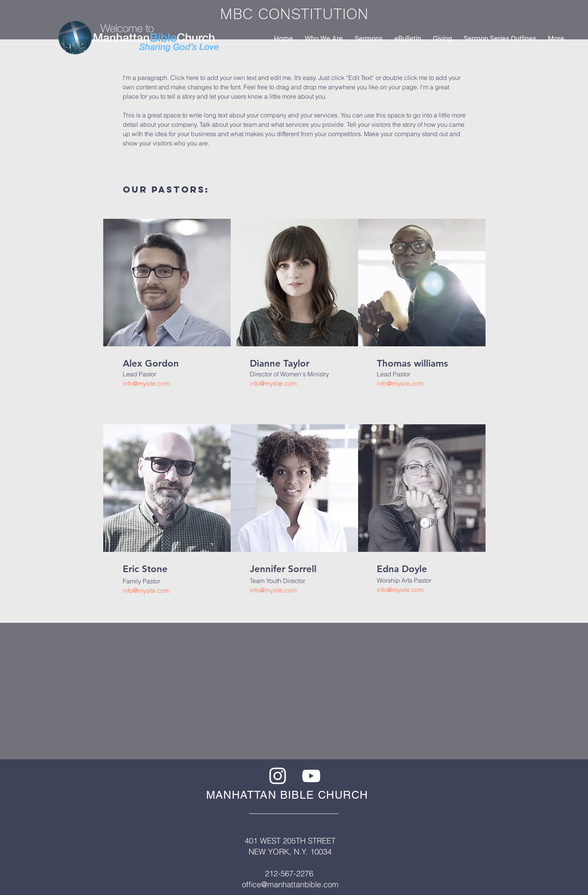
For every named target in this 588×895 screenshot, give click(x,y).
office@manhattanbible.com (290, 884)
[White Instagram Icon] (278, 776)
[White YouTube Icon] (311, 776)
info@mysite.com (146, 383)
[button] (324, 38)
